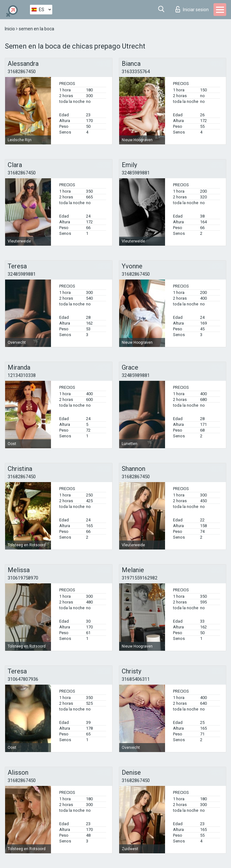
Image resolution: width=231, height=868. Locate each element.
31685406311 (136, 679)
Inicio (10, 29)
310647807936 (23, 679)
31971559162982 (140, 578)
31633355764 (136, 72)
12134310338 (22, 375)
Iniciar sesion (192, 9)
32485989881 (136, 173)
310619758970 (23, 578)
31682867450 (22, 72)
